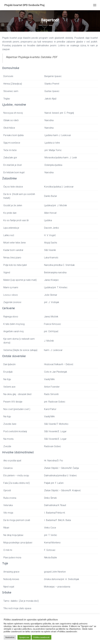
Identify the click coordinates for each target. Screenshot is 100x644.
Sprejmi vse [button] (24, 637)
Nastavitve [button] (10, 637)
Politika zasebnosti (41, 637)
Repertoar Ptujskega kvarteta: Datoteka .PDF (32, 57)
